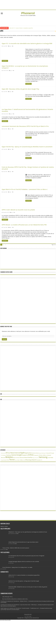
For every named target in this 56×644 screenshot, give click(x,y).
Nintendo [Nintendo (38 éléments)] (22, 474)
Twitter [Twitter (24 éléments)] (18, 476)
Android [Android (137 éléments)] (17, 469)
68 (18, 550)
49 (16, 560)
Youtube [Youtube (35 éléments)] (39, 476)
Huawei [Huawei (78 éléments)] (24, 471)
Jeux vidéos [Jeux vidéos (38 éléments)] (43, 471)
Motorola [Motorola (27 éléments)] (15, 474)
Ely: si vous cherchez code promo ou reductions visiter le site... (15, 615)
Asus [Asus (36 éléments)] (37, 469)
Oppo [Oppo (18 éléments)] (34, 474)
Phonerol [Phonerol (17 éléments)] (37, 474)
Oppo (10, 46)
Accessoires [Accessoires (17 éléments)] (3, 469)
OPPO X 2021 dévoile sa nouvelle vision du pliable (18, 215)
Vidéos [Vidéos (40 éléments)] (21, 476)
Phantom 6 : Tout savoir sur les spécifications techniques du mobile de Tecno (28, 548)
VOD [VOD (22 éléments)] (24, 476)
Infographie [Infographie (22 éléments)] (36, 471)
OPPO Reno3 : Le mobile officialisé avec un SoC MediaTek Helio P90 (24, 235)
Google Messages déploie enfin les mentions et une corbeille (24, 578)
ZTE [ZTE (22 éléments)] (41, 476)
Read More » (5, 61)
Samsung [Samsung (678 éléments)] (43, 473)
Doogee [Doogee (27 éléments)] (52, 469)
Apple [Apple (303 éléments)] (22, 469)
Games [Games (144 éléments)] (14, 471)
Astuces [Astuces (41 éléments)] (34, 469)
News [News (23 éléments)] (18, 474)
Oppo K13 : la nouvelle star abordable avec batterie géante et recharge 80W (27, 43)
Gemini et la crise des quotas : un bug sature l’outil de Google (24, 597)
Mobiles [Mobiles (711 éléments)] (9, 473)
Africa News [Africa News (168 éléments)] (10, 469)
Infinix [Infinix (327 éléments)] (31, 471)
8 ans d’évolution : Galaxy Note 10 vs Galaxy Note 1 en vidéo (18, 583)
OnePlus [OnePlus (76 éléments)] (30, 474)
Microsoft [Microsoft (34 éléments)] (3, 474)
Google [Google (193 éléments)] (19, 471)
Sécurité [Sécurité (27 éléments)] (5, 476)
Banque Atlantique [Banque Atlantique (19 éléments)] (42, 469)
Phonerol (28, 13)
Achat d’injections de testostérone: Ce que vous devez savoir (23, 558)
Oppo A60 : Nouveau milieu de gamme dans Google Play (20, 89)
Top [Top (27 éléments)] (16, 476)
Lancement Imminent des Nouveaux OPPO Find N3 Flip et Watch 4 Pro (25, 131)
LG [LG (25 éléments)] (47, 471)
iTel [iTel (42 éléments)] (40, 471)
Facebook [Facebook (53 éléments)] (9, 471)
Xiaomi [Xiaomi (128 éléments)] (34, 476)
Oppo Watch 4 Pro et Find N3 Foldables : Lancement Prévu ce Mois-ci (25, 194)
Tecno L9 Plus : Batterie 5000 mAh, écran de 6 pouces (16, 564)
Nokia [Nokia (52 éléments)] (26, 474)
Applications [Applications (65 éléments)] (28, 469)
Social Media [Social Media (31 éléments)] (50, 474)
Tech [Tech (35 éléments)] (8, 476)
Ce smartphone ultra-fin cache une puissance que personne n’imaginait (26, 572)
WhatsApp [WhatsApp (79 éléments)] (28, 476)
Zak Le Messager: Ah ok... (8, 613)
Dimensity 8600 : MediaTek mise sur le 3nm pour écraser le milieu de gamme (28, 603)
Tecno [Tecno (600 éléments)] (12, 476)
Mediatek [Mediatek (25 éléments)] (49, 471)
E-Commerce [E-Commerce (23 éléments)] (4, 471)
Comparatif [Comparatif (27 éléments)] (48, 469)
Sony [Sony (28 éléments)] (2, 476)
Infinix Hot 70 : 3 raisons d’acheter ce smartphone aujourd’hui (21, 28)
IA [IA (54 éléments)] (27, 471)
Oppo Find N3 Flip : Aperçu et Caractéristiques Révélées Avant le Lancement (27, 152)
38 (7, 566)
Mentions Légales (4, 542)
